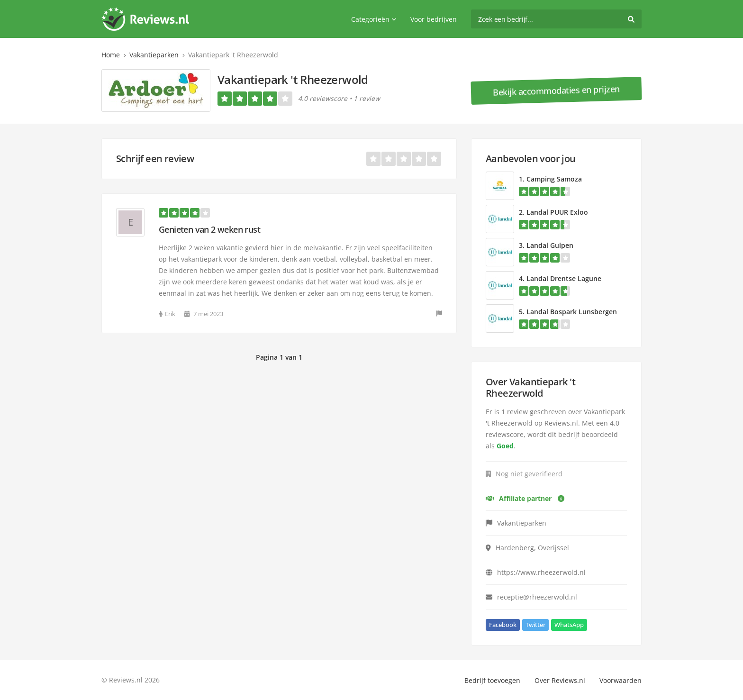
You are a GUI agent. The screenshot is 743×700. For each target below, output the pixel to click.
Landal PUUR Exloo (557, 212)
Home (111, 55)
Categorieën (374, 19)
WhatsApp (569, 625)
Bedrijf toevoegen (492, 680)
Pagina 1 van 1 (279, 357)
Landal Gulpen (550, 245)
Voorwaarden (621, 680)
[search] (556, 19)
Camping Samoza (554, 179)
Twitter (535, 625)
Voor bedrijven (434, 19)
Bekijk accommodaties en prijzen (556, 91)
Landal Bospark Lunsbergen (572, 312)
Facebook (503, 625)
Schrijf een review (155, 159)
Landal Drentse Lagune (564, 278)
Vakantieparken (154, 55)
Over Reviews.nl (560, 680)
